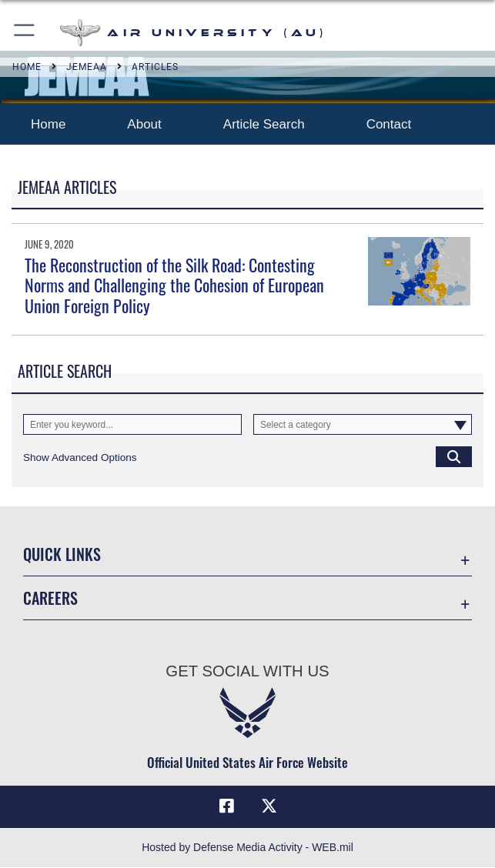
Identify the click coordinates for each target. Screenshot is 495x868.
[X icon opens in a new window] (269, 806)
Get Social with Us (247, 671)
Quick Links (62, 554)
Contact (391, 124)
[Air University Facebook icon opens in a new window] (226, 806)
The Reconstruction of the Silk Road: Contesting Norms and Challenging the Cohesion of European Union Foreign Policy (174, 285)
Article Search (264, 124)
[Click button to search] (454, 457)
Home (48, 124)
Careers (50, 598)
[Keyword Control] (132, 424)
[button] (25, 33)
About (144, 124)
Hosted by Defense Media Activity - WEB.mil (247, 848)
